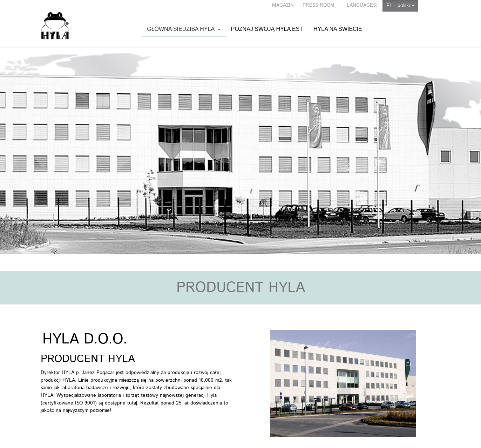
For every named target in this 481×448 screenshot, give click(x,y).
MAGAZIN (283, 5)
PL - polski (400, 6)
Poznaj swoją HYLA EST (267, 22)
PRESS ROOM (319, 5)
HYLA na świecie (338, 22)
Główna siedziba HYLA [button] (184, 31)
